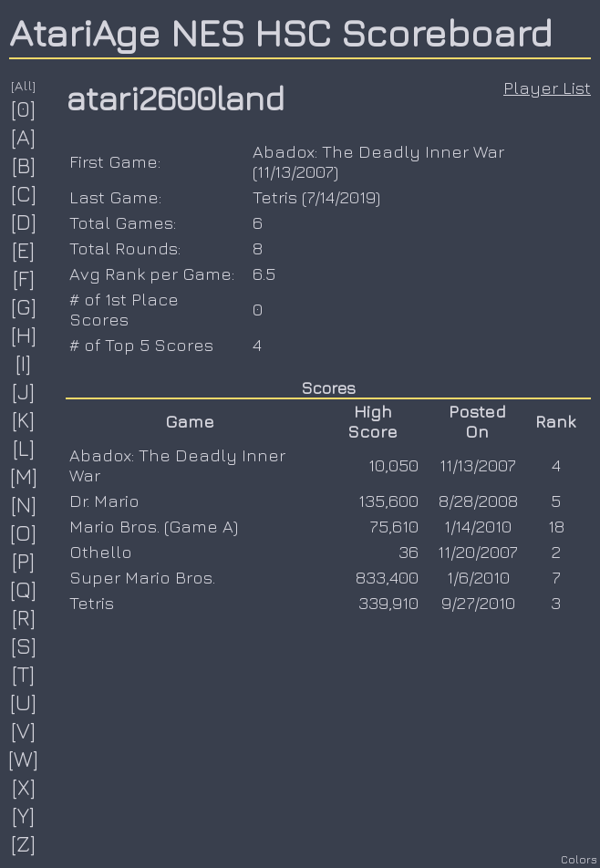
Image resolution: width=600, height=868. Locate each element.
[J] (24, 391)
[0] (24, 108)
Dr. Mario (104, 501)
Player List (547, 88)
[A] (24, 137)
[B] (24, 165)
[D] (24, 222)
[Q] (24, 589)
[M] (24, 476)
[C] (24, 193)
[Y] (24, 815)
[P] (24, 561)
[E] (24, 250)
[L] (24, 448)
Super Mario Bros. (142, 577)
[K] (24, 419)
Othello (101, 552)
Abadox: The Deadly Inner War (378, 151)
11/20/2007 (478, 552)
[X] (24, 787)
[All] (24, 85)
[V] (24, 730)
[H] (24, 335)
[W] (24, 759)
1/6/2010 (478, 577)
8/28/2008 (478, 501)
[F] (24, 278)
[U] (24, 702)
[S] (24, 646)
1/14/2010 (478, 526)
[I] (24, 363)
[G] (24, 306)
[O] (24, 532)
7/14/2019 (341, 197)
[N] (24, 504)
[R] (24, 617)
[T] (24, 674)
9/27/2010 (478, 603)
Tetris (275, 197)
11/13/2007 (295, 171)
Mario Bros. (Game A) (154, 526)
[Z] (24, 843)
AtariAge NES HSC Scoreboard (281, 32)
